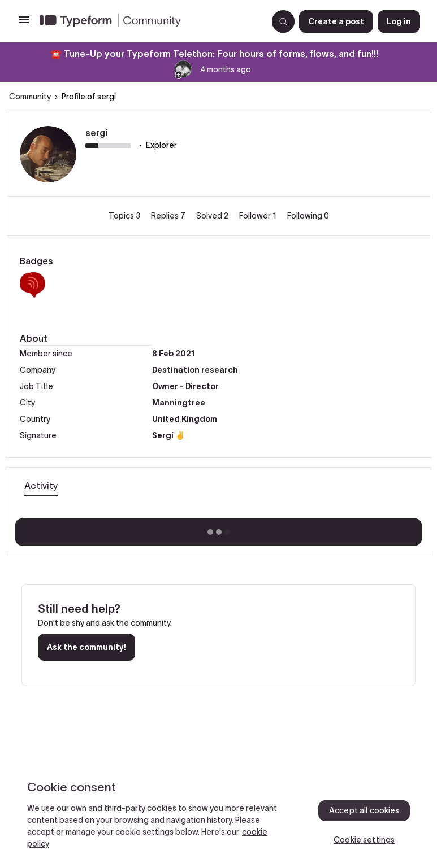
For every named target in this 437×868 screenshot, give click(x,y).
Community (30, 97)
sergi (96, 133)
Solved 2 (213, 216)
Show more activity (218, 529)
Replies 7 (169, 216)
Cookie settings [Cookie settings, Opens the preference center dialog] (364, 840)
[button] (24, 24)
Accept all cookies (364, 810)
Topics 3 (125, 216)
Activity (41, 486)
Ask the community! (86, 647)
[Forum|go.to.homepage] (149, 21)
